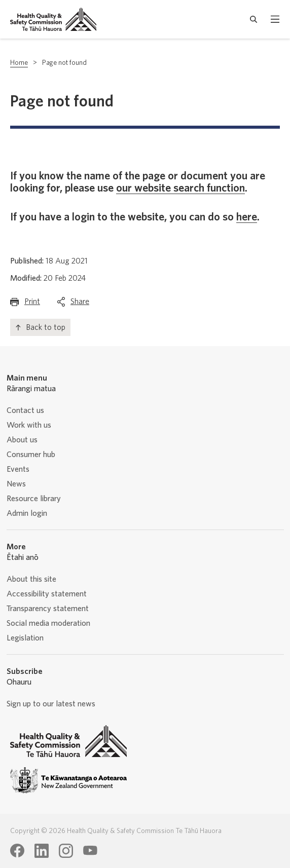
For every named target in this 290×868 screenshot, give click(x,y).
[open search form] (254, 19)
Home (19, 63)
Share (80, 304)
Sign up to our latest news (51, 704)
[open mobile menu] (275, 19)
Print (32, 304)
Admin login (27, 513)
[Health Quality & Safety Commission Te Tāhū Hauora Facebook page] (17, 851)
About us (22, 440)
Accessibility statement (47, 594)
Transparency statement (48, 609)
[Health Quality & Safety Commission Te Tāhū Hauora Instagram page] (66, 851)
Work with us (29, 425)
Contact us (25, 410)
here (247, 217)
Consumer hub (31, 455)
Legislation (25, 638)
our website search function (180, 188)
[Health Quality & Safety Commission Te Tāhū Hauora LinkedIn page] (42, 851)
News (16, 484)
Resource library (34, 499)
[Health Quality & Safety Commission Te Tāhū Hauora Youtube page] (90, 851)
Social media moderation (48, 623)
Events (18, 469)
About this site (31, 579)
